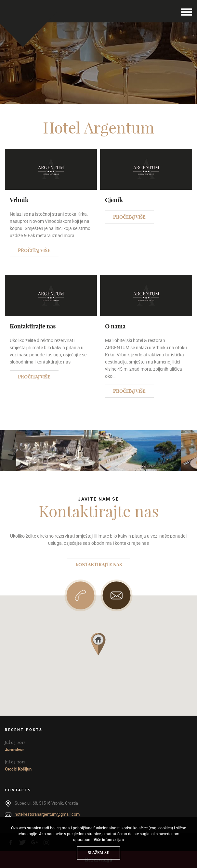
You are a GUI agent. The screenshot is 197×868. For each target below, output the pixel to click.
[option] (140, 451)
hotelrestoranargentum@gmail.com (47, 814)
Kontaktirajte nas (99, 565)
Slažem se (98, 853)
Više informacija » (108, 840)
